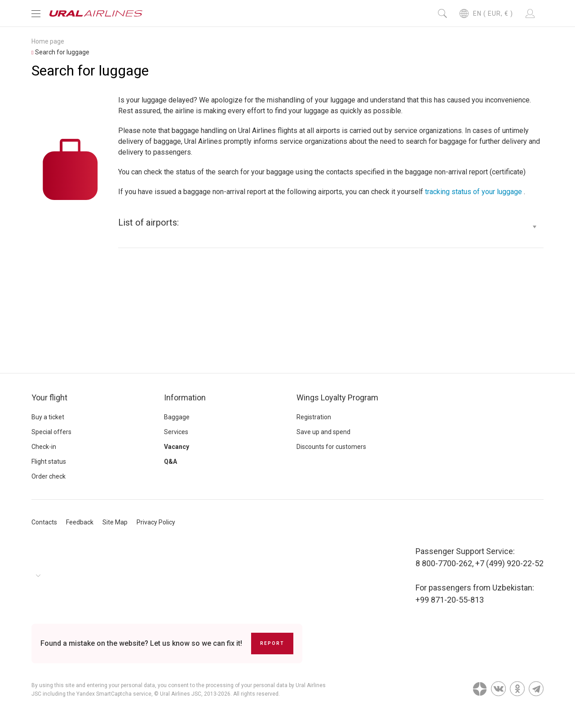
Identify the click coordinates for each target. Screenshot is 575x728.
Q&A (170, 462)
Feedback (80, 522)
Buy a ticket (48, 417)
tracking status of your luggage (473, 192)
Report (272, 643)
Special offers (51, 432)
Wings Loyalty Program (337, 397)
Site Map (115, 522)
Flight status (49, 462)
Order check (49, 476)
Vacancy (177, 447)
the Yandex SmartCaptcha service (109, 694)
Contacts (44, 522)
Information (185, 397)
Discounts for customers (331, 447)
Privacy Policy (156, 522)
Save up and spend (323, 432)
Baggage (177, 417)
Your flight (49, 397)
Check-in (44, 447)
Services (176, 432)
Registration (314, 417)
